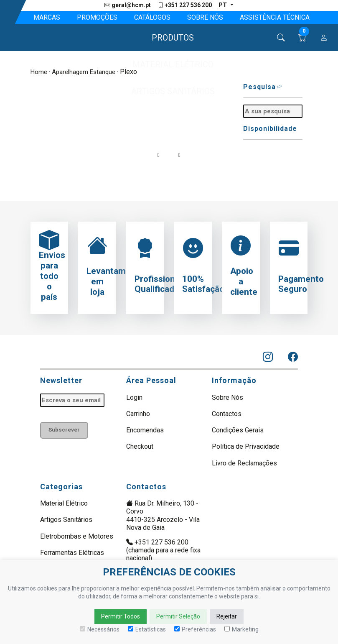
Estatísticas (147, 629)
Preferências (195, 629)
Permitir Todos (121, 616)
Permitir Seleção (178, 616)
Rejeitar (227, 616)
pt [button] (224, 5)
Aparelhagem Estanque (86, 72)
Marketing (241, 629)
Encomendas (145, 430)
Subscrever (66, 431)
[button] (169, 38)
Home (39, 72)
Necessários (100, 629)
